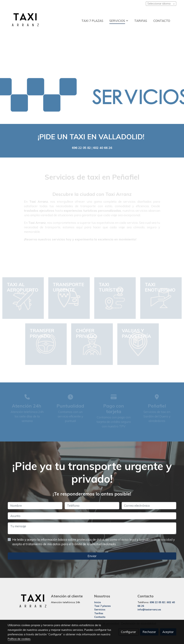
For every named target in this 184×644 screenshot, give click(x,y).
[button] (119, 21)
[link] (25, 21)
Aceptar (168, 632)
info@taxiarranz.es (149, 610)
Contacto (100, 617)
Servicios (100, 610)
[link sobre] (27, 602)
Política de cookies (19, 639)
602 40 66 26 (103, 148)
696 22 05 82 (81, 148)
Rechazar (149, 632)
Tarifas (99, 613)
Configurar (128, 632)
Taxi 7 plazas (102, 606)
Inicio (98, 602)
